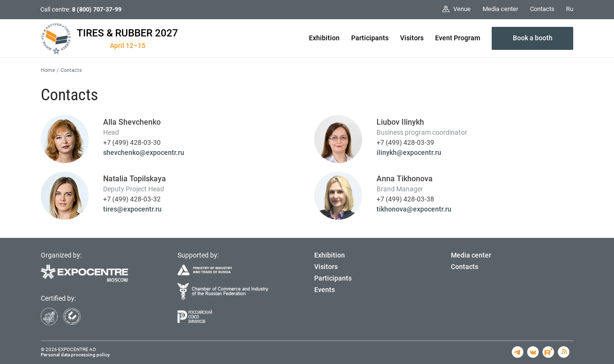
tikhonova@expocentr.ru (414, 209)
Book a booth (533, 38)
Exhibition (324, 38)
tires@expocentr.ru (132, 209)
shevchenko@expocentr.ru (144, 153)
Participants (370, 38)
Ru (570, 9)
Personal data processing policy (75, 355)
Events (325, 290)
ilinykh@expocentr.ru (409, 153)
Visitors (412, 38)
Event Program (458, 38)
